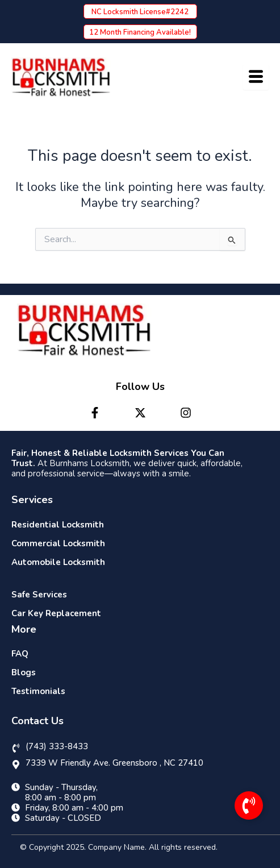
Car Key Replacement (56, 613)
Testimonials (38, 691)
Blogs (24, 672)
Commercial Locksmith (58, 543)
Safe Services (39, 595)
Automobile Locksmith (58, 562)
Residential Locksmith (58, 525)
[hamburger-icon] (256, 77)
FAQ (20, 654)
